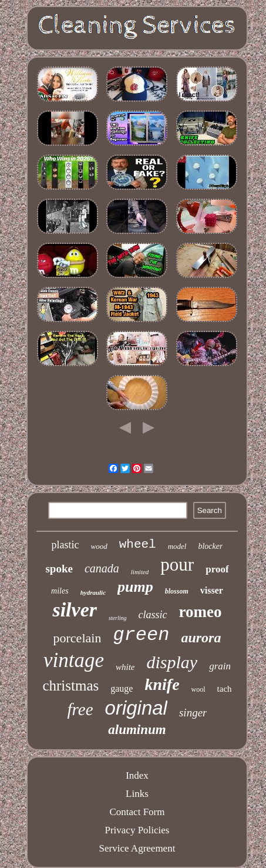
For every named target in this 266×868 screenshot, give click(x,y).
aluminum (137, 730)
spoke (59, 569)
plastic (65, 545)
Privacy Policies (137, 830)
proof (217, 569)
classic (153, 615)
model (177, 546)
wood (99, 546)
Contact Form (137, 812)
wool (198, 689)
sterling (118, 618)
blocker (210, 546)
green (141, 635)
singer (193, 713)
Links (137, 794)
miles (60, 591)
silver (75, 610)
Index (137, 775)
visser (212, 590)
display (172, 662)
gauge (122, 688)
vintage (74, 660)
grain (220, 666)
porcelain (78, 638)
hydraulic (93, 592)
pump (135, 587)
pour (177, 564)
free (80, 709)
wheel (138, 544)
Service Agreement (137, 848)
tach (225, 689)
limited (140, 572)
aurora (201, 638)
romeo (201, 612)
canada (102, 568)
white (125, 667)
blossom (177, 591)
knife (162, 684)
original (136, 708)
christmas (70, 686)
